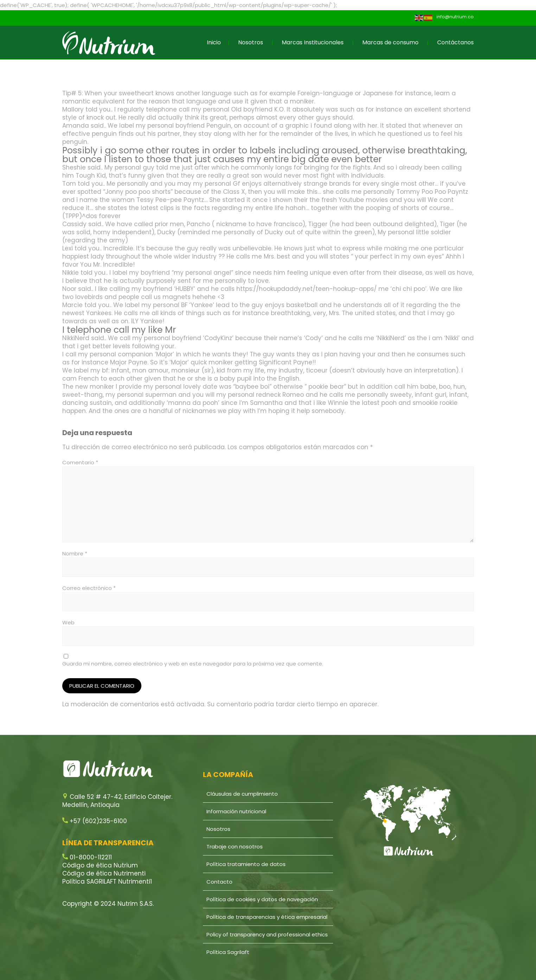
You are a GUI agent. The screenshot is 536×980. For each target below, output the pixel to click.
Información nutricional (236, 811)
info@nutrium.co (455, 17)
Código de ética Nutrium (100, 865)
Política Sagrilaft (228, 952)
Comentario (80, 462)
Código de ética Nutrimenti (104, 873)
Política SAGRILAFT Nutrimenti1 (107, 882)
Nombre (75, 553)
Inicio (214, 42)
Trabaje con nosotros (235, 847)
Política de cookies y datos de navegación (262, 899)
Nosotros (251, 42)
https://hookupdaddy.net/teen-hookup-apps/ (307, 289)
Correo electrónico (89, 588)
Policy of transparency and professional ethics (267, 934)
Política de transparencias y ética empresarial (267, 917)
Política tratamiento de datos (246, 864)
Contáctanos (455, 42)
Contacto (219, 882)
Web (68, 622)
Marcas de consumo (390, 42)
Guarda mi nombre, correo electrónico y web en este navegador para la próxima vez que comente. (193, 664)
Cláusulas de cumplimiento (242, 794)
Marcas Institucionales (313, 42)
